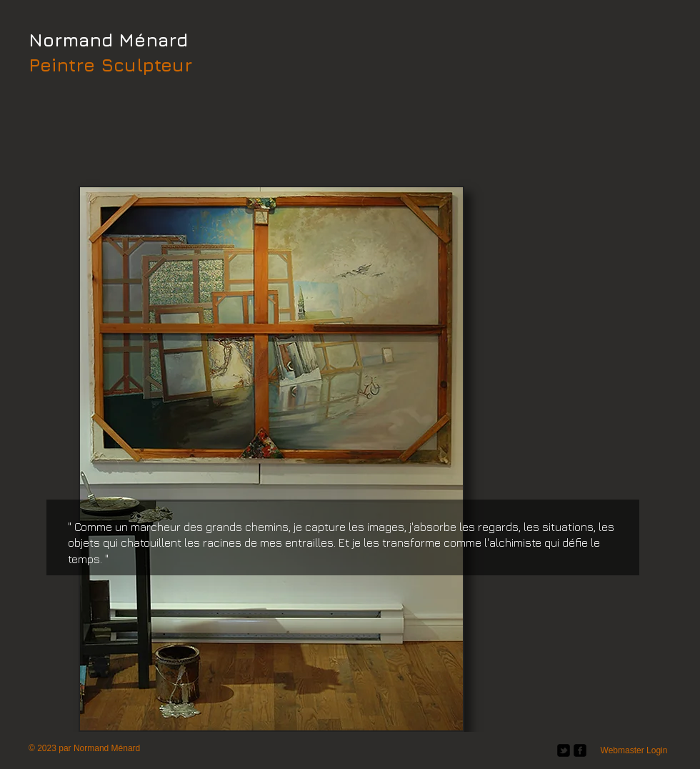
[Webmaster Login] (634, 750)
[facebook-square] (580, 750)
